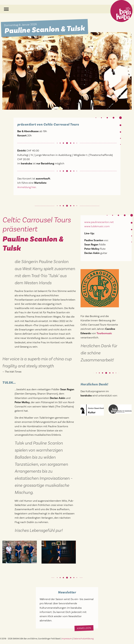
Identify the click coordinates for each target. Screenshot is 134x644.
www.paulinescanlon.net (99, 222)
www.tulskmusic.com (97, 226)
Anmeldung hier (27, 187)
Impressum (67, 639)
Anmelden (84, 628)
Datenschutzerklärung (83, 639)
